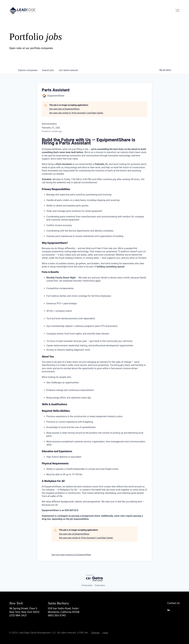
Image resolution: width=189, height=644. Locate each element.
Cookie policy (100, 585)
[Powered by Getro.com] (94, 578)
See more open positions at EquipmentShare (71, 555)
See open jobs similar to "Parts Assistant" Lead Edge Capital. (76, 113)
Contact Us (174, 603)
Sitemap (95, 632)
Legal (105, 632)
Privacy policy (87, 585)
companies (28, 70)
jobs (48, 70)
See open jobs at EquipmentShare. (65, 109)
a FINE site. (83, 632)
